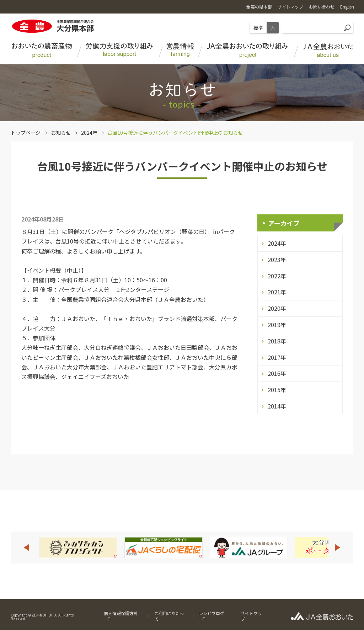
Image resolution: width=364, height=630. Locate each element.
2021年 (277, 292)
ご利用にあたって (169, 616)
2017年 (277, 357)
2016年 (277, 373)
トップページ (26, 133)
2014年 (277, 406)
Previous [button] (26, 548)
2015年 (277, 390)
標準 (258, 28)
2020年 (277, 308)
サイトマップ (251, 616)
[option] (78, 548)
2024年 (89, 133)
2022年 (277, 276)
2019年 (277, 325)
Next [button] (338, 548)
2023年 (277, 260)
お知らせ (61, 133)
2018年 (277, 341)
